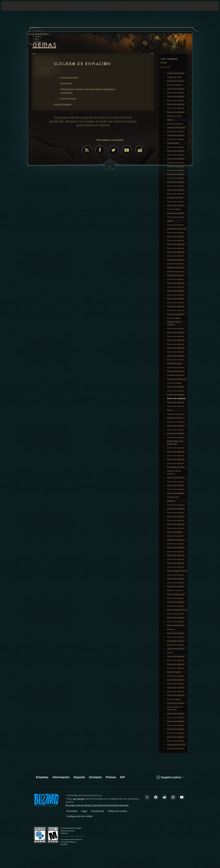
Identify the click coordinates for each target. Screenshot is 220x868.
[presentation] (14, 10)
